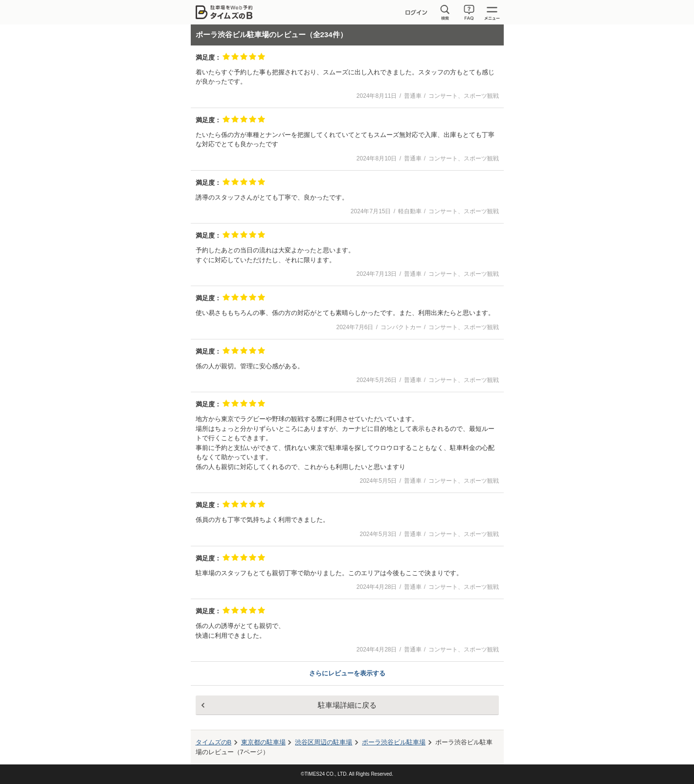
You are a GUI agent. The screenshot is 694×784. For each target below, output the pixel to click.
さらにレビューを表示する (347, 673)
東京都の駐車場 (263, 742)
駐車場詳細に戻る (347, 705)
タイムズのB (214, 742)
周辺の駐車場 (324, 742)
